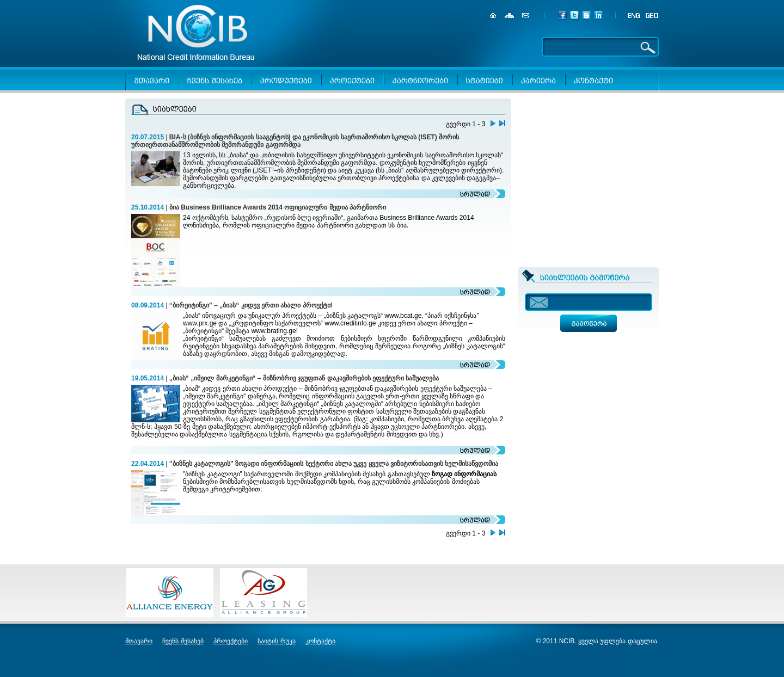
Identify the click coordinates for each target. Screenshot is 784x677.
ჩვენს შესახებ (183, 641)
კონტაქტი (320, 641)
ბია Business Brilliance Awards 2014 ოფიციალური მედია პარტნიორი (278, 207)
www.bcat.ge (403, 316)
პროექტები (231, 641)
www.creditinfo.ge (350, 323)
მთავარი (139, 641)
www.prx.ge (200, 323)
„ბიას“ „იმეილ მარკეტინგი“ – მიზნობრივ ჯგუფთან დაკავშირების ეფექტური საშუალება (304, 378)
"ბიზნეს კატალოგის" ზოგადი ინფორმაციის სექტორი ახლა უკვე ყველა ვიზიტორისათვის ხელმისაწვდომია (334, 464)
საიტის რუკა (276, 641)
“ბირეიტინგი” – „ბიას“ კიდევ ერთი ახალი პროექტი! (251, 305)
